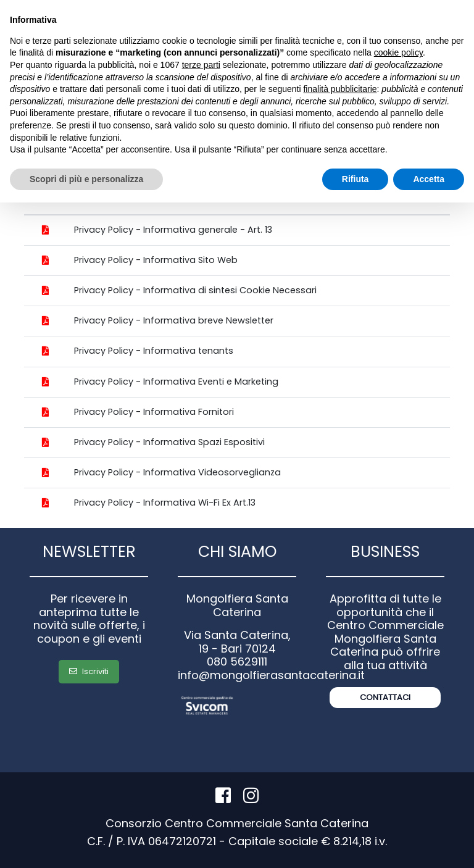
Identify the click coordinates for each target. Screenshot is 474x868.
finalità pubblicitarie (340, 89)
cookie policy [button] (398, 52)
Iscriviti (89, 671)
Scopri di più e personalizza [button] (86, 179)
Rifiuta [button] (355, 179)
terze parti (201, 65)
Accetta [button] (429, 179)
